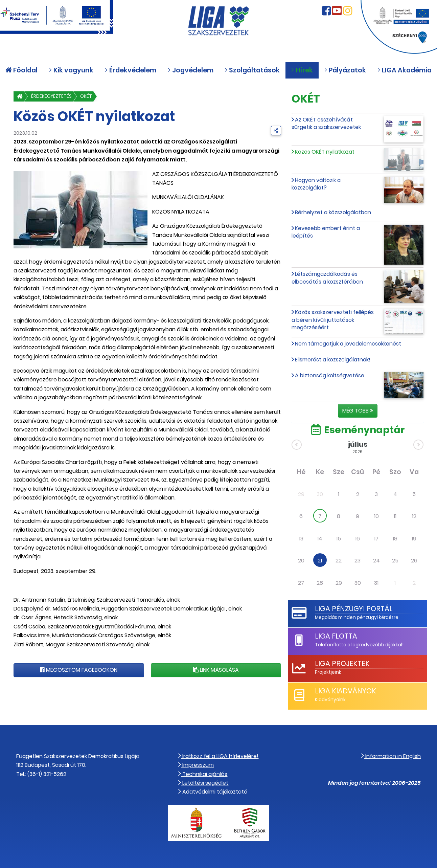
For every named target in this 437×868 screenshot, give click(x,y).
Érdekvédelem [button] (130, 70)
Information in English (391, 756)
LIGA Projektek (342, 663)
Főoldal (21, 70)
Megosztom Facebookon (79, 670)
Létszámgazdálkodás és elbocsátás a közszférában (327, 278)
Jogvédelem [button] (190, 70)
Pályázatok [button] (345, 70)
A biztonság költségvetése (330, 375)
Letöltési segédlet (203, 783)
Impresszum (196, 765)
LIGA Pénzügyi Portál (354, 609)
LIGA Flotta (336, 636)
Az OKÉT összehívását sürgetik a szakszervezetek (326, 123)
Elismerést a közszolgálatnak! (333, 360)
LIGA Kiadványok (346, 691)
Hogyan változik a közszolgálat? (316, 184)
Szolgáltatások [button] (252, 70)
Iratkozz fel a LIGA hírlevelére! (218, 756)
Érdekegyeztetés (51, 96)
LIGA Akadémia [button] (404, 70)
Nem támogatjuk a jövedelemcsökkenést (348, 344)
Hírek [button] (302, 70)
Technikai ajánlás (203, 774)
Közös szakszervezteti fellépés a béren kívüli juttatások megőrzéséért (333, 320)
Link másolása (216, 670)
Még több (358, 411)
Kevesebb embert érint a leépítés (326, 232)
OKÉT (86, 96)
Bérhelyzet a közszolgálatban (333, 212)
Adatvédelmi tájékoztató (213, 792)
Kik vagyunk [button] (71, 70)
